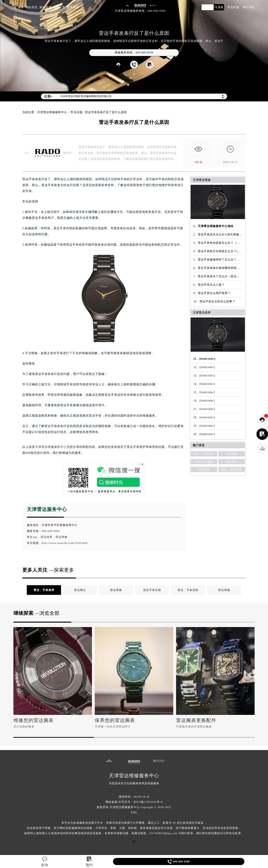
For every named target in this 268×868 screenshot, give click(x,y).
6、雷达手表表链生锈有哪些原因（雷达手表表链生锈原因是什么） (218, 268)
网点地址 (249, 7)
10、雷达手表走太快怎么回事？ (214, 301)
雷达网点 (232, 462)
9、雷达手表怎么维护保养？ (212, 293)
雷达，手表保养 (204, 454)
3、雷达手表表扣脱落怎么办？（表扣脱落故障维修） (218, 243)
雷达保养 (47, 537)
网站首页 (32, 7)
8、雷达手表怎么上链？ (209, 285)
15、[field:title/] (204, 392)
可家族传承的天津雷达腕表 (194, 727)
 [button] (19, 669)
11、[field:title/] (204, 359)
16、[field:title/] (204, 401)
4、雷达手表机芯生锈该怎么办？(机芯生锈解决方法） (218, 251)
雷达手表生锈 (204, 462)
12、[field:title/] (204, 367)
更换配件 (73, 7)
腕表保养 (59, 7)
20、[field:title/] (204, 434)
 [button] (249, 669)
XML (134, 812)
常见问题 (233, 7)
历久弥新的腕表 (24, 727)
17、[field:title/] (204, 409)
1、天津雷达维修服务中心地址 (214, 226)
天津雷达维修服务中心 (52, 112)
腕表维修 (45, 7)
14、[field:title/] (204, 384)
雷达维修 (61, 537)
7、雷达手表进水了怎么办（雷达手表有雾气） (218, 276)
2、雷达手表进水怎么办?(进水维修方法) (218, 234)
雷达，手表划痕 (232, 469)
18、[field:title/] (204, 417)
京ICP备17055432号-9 (148, 802)
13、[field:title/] (204, 375)
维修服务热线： (134, 52)
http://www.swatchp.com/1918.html (65, 543)
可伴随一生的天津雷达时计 (113, 727)
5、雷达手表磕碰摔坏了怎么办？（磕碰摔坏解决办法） (218, 260)
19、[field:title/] (204, 426)
